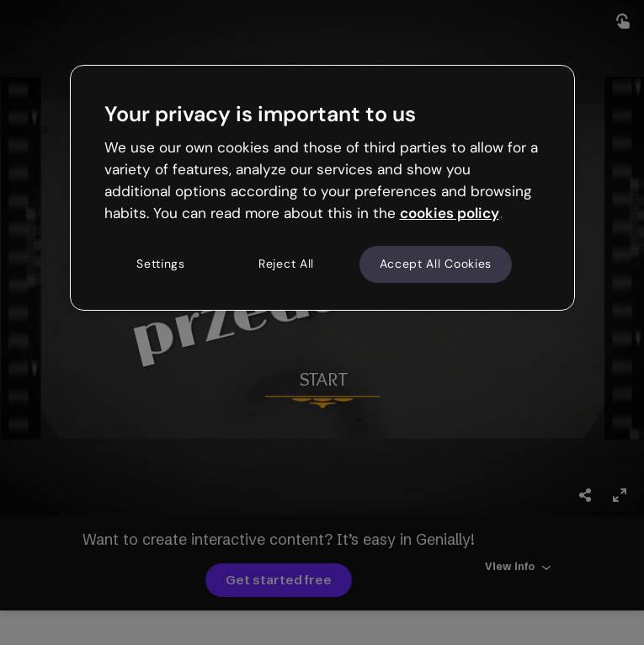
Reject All (286, 264)
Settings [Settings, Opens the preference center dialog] (161, 264)
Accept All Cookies (436, 264)
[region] (322, 188)
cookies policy (450, 213)
